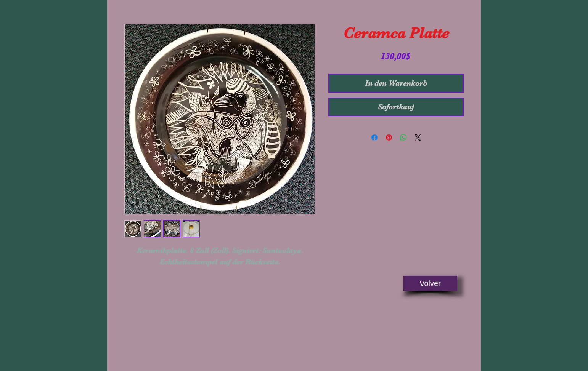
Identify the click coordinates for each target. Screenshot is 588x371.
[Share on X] (418, 138)
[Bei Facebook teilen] (374, 138)
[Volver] (430, 283)
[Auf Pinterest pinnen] (389, 138)
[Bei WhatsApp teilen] (403, 138)
